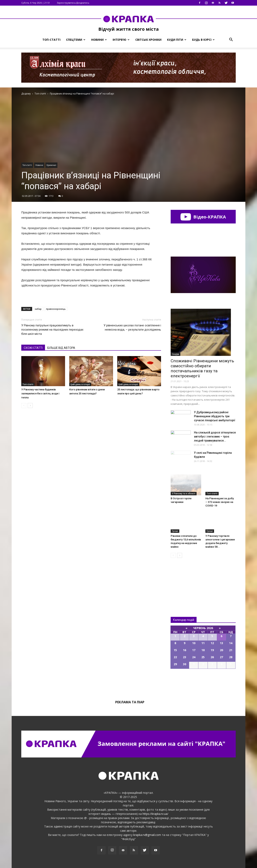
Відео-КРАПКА (203, 217)
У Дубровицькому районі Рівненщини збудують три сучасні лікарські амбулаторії (215, 416)
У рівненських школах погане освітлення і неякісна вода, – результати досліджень (132, 327)
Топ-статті (51, 40)
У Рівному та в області (184, 493)
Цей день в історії (80, 384)
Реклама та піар (130, 702)
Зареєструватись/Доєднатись (73, 3)
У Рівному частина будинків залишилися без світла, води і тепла (40, 393)
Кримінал (51, 165)
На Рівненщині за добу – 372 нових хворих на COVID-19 (220, 502)
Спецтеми (76, 40)
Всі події (203, 682)
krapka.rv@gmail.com (147, 835)
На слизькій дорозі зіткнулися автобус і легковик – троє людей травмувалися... (215, 437)
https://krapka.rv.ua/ (155, 814)
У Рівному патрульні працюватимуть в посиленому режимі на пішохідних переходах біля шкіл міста (52, 330)
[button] (231, 40)
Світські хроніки (148, 40)
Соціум (175, 354)
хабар (38, 309)
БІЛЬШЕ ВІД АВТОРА (61, 348)
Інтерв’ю (121, 40)
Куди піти (177, 40)
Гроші (175, 531)
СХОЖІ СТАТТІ (33, 348)
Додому (26, 94)
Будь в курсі (203, 40)
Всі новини (184, 581)
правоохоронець (56, 309)
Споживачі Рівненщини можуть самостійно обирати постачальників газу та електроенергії (202, 368)
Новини (99, 40)
